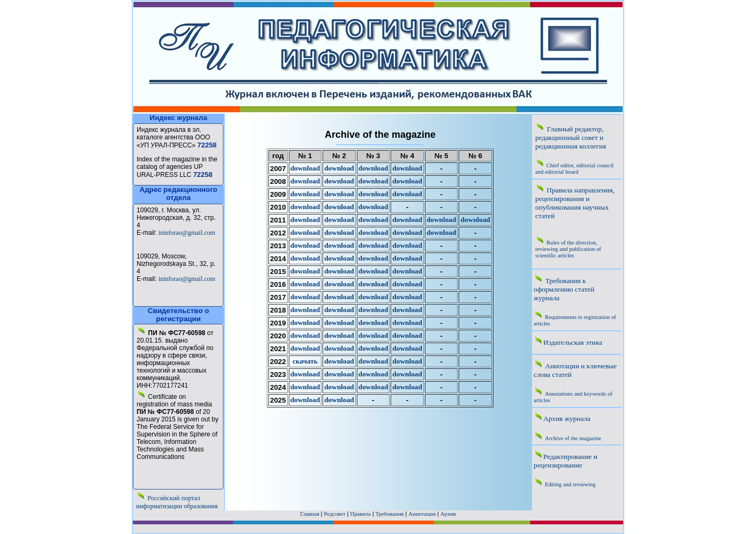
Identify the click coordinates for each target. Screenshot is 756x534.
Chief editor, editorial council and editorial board (574, 169)
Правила (360, 514)
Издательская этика (573, 342)
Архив (448, 514)
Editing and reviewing (570, 484)
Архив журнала (567, 418)
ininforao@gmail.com (187, 233)
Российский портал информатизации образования (177, 502)
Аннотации (422, 514)
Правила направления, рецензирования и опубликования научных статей (575, 203)
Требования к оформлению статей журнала (564, 289)
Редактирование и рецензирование (566, 461)
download (305, 168)
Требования (390, 514)
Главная (310, 514)
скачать (305, 361)
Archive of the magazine (573, 438)
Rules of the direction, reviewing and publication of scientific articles (568, 249)
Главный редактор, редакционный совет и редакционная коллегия (571, 138)
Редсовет (335, 514)
